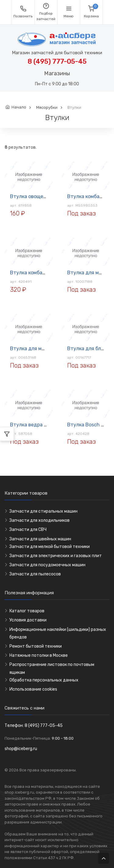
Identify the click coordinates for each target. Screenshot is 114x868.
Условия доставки (28, 620)
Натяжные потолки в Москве (39, 655)
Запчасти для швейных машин (40, 539)
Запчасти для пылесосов (35, 574)
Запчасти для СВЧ (28, 530)
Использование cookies (33, 689)
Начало (19, 107)
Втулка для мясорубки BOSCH (46, 349)
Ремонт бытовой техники (36, 646)
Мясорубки (47, 107)
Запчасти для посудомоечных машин (47, 565)
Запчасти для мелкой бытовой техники (50, 547)
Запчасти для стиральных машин (43, 511)
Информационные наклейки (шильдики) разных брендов (58, 633)
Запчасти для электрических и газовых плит (56, 556)
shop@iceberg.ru (21, 749)
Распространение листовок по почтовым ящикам (52, 668)
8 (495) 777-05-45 (57, 61)
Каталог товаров (27, 611)
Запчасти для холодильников (40, 520)
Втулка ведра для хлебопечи (44, 425)
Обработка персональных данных (44, 680)
